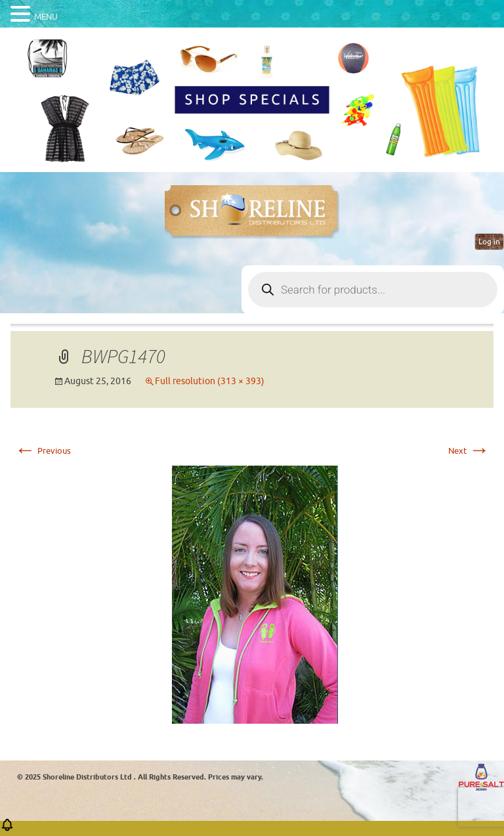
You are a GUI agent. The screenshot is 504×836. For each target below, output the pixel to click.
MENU (46, 17)
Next (469, 451)
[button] (7, 829)
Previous (43, 451)
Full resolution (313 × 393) (210, 381)
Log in (489, 242)
